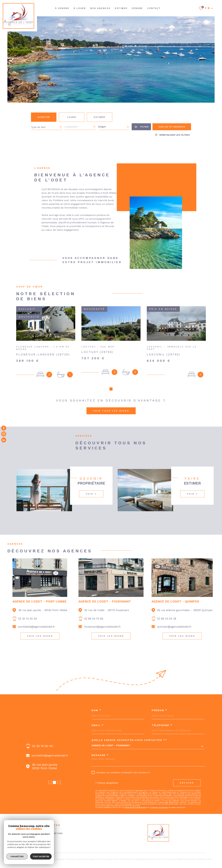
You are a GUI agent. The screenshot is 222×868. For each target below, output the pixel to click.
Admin (147, 859)
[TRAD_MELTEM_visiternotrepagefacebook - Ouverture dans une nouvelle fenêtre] (4, 428)
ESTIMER (121, 8)
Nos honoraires (104, 859)
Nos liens (157, 859)
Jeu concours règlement (175, 859)
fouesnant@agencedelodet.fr (102, 627)
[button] (111, 389)
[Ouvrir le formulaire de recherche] (141, 127)
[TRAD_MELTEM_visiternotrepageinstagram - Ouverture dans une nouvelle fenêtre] (4, 434)
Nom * (97, 710)
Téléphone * (162, 725)
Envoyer (187, 783)
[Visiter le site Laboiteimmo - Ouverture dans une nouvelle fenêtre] (18, 859)
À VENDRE (62, 8)
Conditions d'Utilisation (159, 807)
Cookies (209, 859)
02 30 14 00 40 (28, 619)
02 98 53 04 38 (167, 619)
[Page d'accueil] (18, 16)
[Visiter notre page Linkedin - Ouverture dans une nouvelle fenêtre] (4, 440)
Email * (98, 725)
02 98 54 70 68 (94, 619)
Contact (154, 8)
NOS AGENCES (100, 8)
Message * (100, 755)
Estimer (100, 117)
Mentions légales (134, 859)
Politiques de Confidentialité (135, 807)
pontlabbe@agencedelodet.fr (37, 627)
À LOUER (80, 8)
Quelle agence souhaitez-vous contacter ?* (129, 740)
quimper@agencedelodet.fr (174, 627)
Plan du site (118, 859)
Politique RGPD (196, 859)
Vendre (137, 8)
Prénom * (159, 710)
